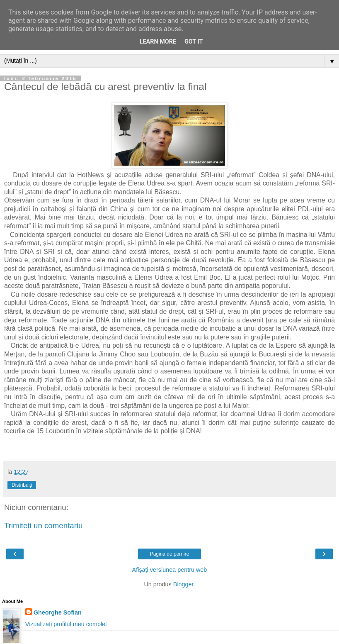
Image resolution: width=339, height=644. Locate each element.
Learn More (158, 42)
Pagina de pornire (170, 554)
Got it (194, 42)
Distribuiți (22, 485)
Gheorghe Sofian (58, 612)
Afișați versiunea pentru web (170, 570)
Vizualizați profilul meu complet (66, 624)
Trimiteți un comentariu (44, 526)
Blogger (183, 584)
